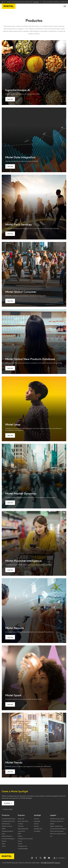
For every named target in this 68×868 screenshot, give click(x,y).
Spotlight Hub (38, 829)
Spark (3, 844)
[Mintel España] (9, 6)
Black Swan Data (23, 821)
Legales (53, 815)
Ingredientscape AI (7, 831)
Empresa (21, 815)
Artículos (37, 819)
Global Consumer (7, 826)
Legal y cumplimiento (56, 826)
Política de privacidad (57, 831)
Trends (4, 846)
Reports (4, 841)
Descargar (37, 2)
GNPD (4, 829)
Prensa (20, 841)
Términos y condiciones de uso (58, 835)
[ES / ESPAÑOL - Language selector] (60, 858)
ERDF (19, 834)
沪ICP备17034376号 (47, 863)
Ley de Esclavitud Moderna (58, 829)
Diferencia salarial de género (57, 822)
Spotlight (37, 815)
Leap (3, 834)
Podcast (36, 826)
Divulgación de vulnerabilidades (23, 847)
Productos (6, 815)
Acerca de (21, 819)
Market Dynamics (7, 836)
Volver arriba (7, 809)
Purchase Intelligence (8, 839)
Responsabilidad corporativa (23, 830)
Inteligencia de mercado (25, 839)
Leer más (10, 99)
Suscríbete (8, 803)
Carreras (20, 824)
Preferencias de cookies (57, 819)
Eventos (20, 836)
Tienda (20, 844)
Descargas (37, 821)
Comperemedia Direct (8, 819)
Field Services (6, 824)
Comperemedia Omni (8, 821)
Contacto (21, 826)
